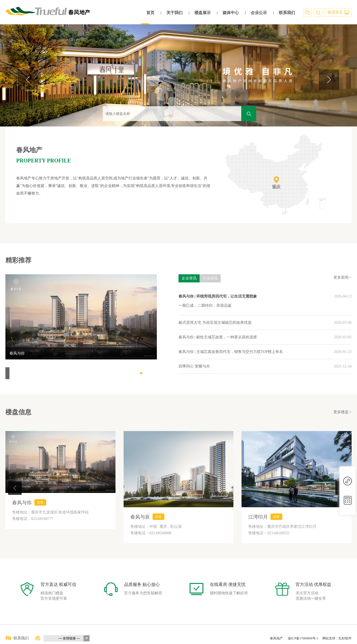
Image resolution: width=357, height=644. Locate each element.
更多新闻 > (343, 277)
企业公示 (259, 13)
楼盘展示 (203, 13)
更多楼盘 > (343, 412)
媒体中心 (231, 13)
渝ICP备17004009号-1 (303, 638)
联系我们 (287, 13)
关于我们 (174, 13)
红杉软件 (345, 638)
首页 (150, 13)
